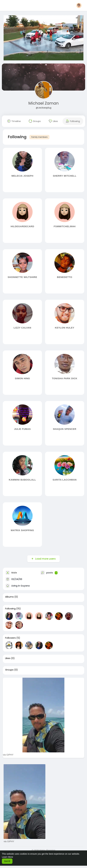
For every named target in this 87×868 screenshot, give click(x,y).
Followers (10, 638)
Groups (9, 670)
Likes (8, 658)
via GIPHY (8, 755)
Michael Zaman (43, 103)
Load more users (45, 559)
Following (10, 609)
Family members (39, 137)
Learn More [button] (7, 857)
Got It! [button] (7, 861)
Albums (9, 597)
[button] (79, 5)
